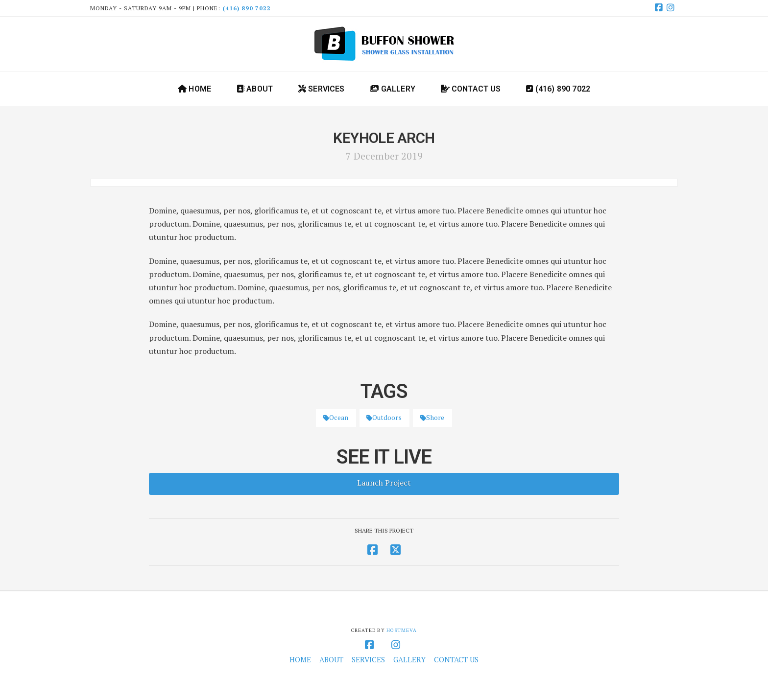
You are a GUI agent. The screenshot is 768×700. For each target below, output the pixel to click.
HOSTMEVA (402, 630)
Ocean (336, 417)
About (331, 660)
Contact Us (456, 660)
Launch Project (384, 483)
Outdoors (384, 417)
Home (300, 660)
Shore (432, 417)
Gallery (409, 660)
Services (368, 660)
